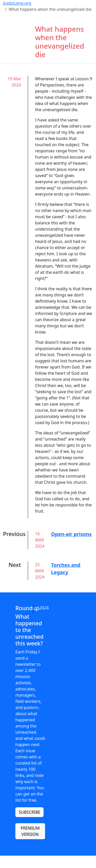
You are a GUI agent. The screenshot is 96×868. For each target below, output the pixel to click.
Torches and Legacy (66, 569)
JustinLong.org (17, 3)
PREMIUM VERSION (30, 831)
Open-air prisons (71, 534)
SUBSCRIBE (29, 812)
